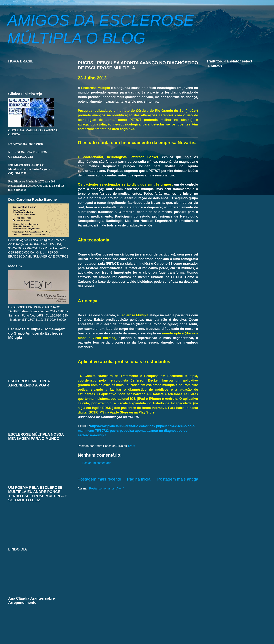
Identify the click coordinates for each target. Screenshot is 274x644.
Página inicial (139, 479)
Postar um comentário (97, 463)
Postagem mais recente (99, 479)
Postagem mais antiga (178, 479)
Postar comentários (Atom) (107, 488)
